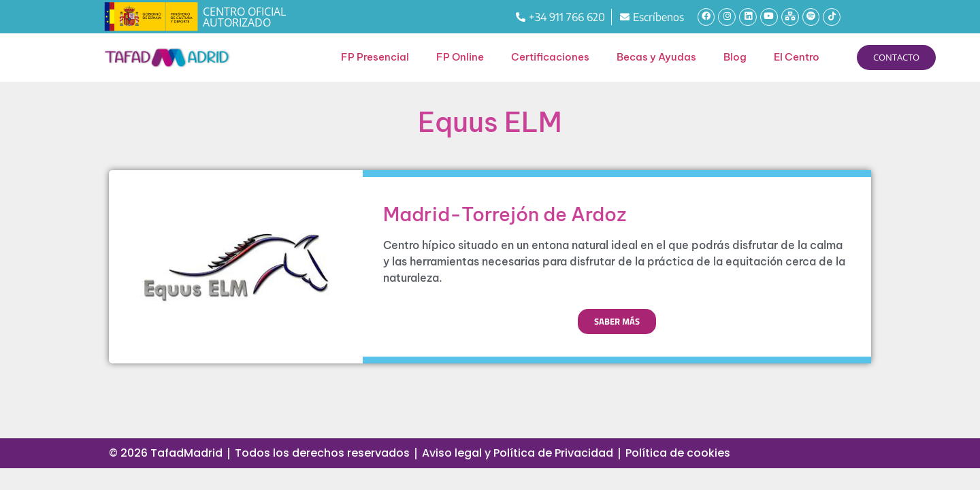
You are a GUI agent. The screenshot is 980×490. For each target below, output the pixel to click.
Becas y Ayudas (656, 57)
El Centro (797, 57)
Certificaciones (550, 57)
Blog (735, 57)
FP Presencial (375, 57)
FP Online (460, 57)
